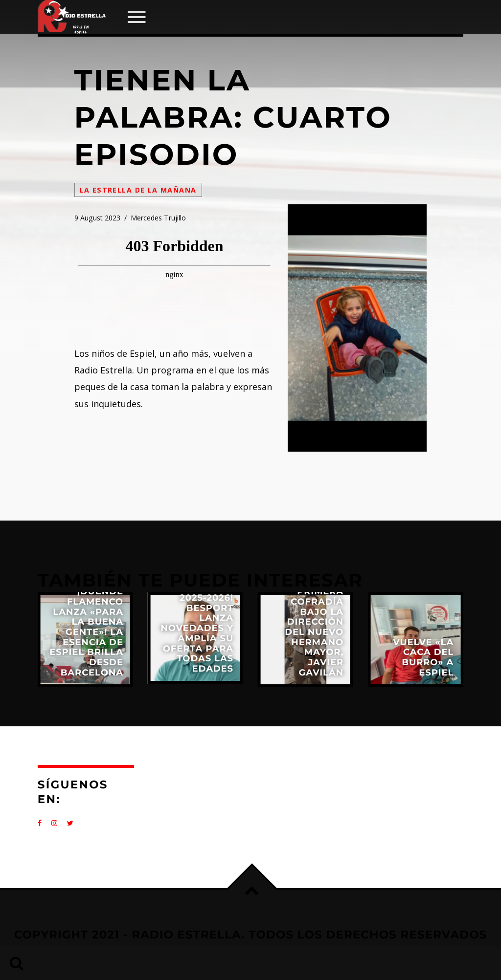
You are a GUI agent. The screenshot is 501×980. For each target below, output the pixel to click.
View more (85, 640)
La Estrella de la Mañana (138, 190)
